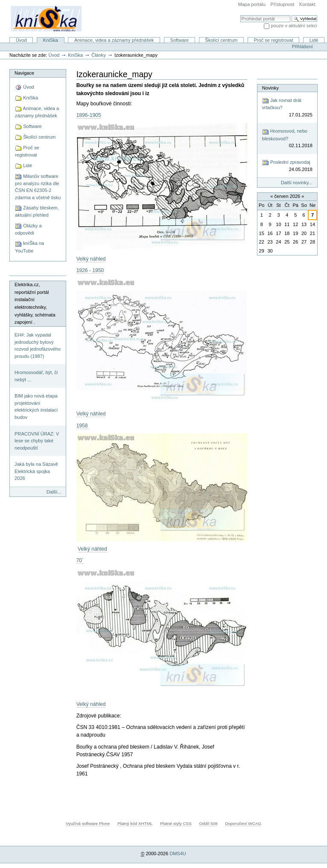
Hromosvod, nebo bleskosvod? (287, 139)
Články (99, 55)
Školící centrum (221, 40)
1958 (83, 426)
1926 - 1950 (90, 270)
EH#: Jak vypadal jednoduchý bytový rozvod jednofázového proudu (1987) (38, 345)
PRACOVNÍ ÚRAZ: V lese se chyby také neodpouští (37, 441)
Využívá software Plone (88, 823)
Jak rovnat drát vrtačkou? (287, 108)
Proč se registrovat (274, 40)
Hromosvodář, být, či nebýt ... (36, 376)
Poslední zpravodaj (287, 166)
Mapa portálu (252, 4)
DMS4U (178, 853)
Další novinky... (297, 183)
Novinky (270, 88)
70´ (80, 560)
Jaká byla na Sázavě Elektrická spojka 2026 (36, 471)
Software (180, 40)
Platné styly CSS (176, 823)
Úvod (21, 40)
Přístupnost (283, 4)
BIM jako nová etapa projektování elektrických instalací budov (36, 406)
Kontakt (307, 4)
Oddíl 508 (208, 823)
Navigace (24, 73)
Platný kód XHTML (135, 823)
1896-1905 (89, 115)
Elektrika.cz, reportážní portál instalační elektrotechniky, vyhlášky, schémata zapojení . (35, 303)
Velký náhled (91, 259)
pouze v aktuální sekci (294, 26)
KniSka (51, 40)
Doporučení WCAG (243, 823)
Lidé (314, 40)
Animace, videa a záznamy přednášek (114, 40)
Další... (54, 492)
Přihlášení (302, 46)
